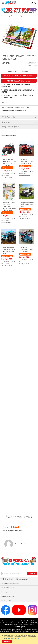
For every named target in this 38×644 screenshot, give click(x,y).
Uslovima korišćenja (13, 638)
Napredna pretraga (8, 588)
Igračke (11, 16)
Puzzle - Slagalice (20, 16)
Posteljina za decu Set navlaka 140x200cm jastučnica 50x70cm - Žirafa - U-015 (9, 206)
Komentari (6, 122)
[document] (19, 639)
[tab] (19, 103)
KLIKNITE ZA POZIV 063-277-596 (19, 76)
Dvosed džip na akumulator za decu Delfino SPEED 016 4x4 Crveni (10, 162)
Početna (4, 16)
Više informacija (8, 117)
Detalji (4, 102)
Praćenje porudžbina (9, 592)
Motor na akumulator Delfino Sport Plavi (27, 250)
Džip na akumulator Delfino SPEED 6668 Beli (27, 204)
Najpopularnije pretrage (10, 583)
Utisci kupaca (6, 600)
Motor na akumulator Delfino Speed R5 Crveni (27, 161)
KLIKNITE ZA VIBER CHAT (19, 81)
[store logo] (10, 3)
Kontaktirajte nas (8, 596)
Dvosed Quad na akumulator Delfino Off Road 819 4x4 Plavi (9, 250)
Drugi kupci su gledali (10, 127)
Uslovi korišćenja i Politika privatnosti (15, 579)
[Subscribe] (32, 573)
